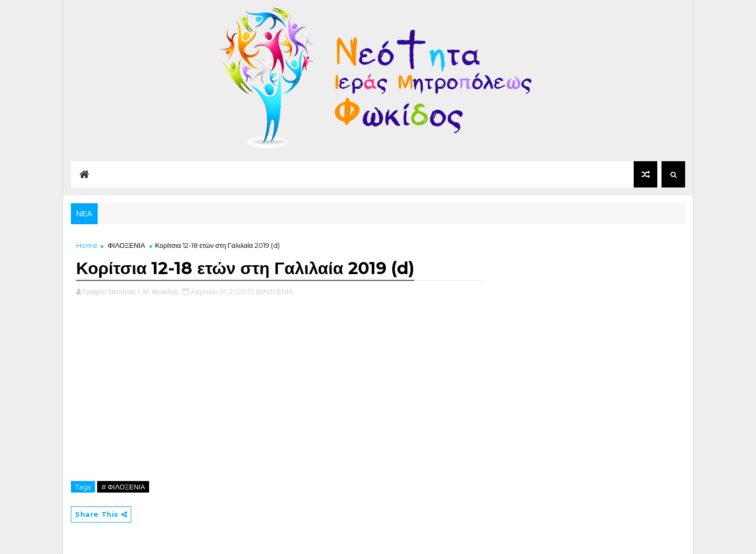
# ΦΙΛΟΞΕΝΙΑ (123, 487)
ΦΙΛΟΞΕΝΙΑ (126, 245)
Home (87, 245)
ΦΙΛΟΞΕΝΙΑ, (275, 291)
